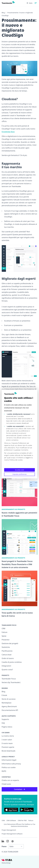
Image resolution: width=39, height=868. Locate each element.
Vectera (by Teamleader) (11, 682)
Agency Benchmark (9, 706)
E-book (4, 695)
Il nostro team (7, 743)
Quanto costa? (7, 670)
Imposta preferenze (19, 474)
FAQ (3, 723)
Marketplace (6, 703)
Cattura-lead (6, 655)
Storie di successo (9, 699)
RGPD (4, 771)
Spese (4, 636)
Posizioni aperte (8, 747)
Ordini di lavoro (8, 658)
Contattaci (19, 789)
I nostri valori (7, 740)
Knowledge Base (8, 132)
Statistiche (6, 647)
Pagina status (7, 727)
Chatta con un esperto (10, 780)
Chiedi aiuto (6, 784)
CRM (3, 629)
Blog (3, 13)
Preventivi (6, 640)
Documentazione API (10, 710)
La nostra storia (8, 736)
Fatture (4, 632)
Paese (4, 846)
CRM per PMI (22, 820)
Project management (9, 830)
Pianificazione (7, 651)
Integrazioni (6, 666)
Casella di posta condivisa (12, 662)
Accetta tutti (19, 470)
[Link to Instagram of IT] (8, 841)
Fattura (31, 820)
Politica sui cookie (9, 767)
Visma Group (6, 863)
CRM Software (11, 820)
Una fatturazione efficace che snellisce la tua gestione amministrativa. (20, 825)
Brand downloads (9, 751)
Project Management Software (12, 834)
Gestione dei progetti (10, 643)
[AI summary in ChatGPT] (13, 841)
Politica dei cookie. (16, 460)
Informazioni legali (9, 760)
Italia (30, 3)
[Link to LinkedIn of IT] (3, 841)
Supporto (5, 719)
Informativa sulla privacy (11, 764)
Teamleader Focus (9, 679)
